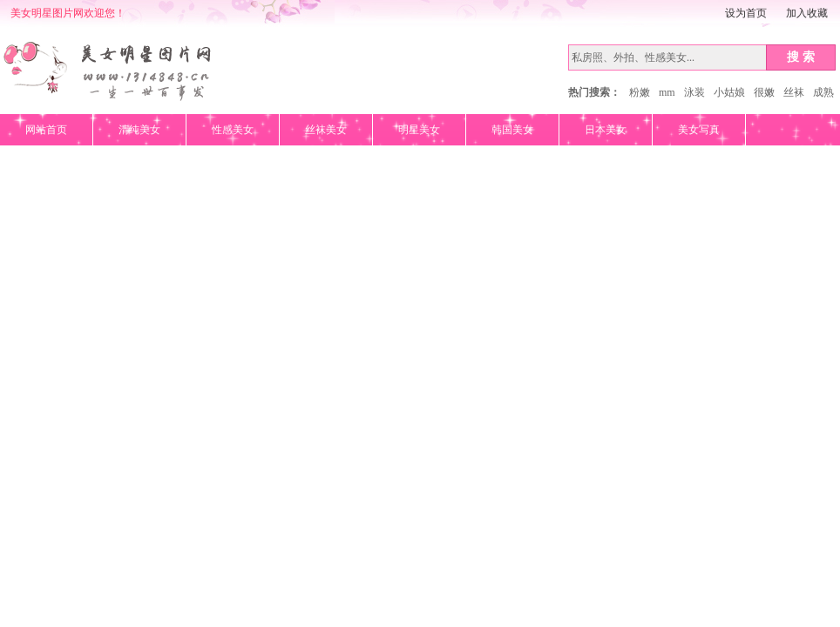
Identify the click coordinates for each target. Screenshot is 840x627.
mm (667, 92)
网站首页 (46, 130)
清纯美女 (139, 130)
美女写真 (699, 130)
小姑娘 (729, 92)
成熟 (823, 92)
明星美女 (419, 130)
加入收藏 (807, 13)
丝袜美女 (326, 130)
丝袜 (794, 92)
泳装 (694, 92)
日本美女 (606, 130)
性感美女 (233, 130)
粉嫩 (640, 92)
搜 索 (801, 57)
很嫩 (764, 92)
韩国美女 (512, 130)
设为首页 (746, 13)
